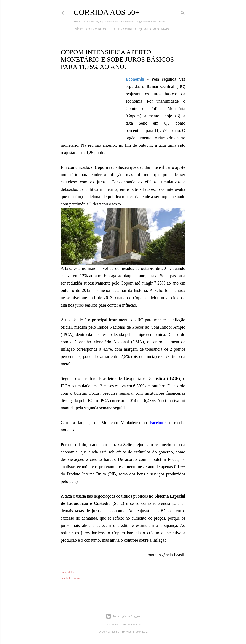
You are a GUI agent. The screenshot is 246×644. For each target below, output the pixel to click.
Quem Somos (149, 29)
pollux (137, 624)
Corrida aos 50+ (107, 12)
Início (78, 29)
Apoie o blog (96, 29)
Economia (74, 578)
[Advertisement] (93, 110)
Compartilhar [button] (68, 572)
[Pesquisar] (183, 12)
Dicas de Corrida (122, 29)
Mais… (167, 29)
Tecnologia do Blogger (123, 616)
